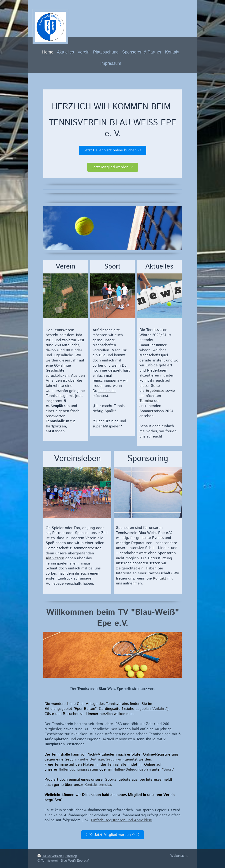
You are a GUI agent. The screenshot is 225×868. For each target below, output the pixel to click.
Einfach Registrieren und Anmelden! (122, 820)
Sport (168, 770)
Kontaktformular (98, 785)
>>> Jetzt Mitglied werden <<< (113, 835)
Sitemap (71, 856)
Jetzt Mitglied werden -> (113, 167)
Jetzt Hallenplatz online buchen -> (113, 150)
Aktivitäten (55, 558)
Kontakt (160, 578)
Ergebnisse (155, 391)
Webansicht (179, 856)
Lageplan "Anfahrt (151, 709)
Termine (146, 401)
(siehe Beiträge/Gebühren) (101, 759)
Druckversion (50, 856)
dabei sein (107, 391)
